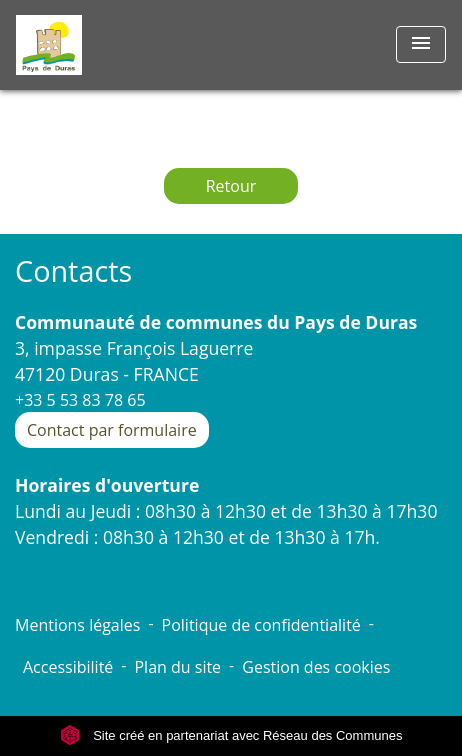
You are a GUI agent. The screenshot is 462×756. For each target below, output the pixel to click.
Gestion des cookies (316, 667)
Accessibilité (68, 667)
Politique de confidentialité (261, 625)
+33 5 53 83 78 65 (80, 400)
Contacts (73, 271)
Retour (231, 186)
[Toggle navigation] (421, 44)
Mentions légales (77, 625)
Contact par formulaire (112, 430)
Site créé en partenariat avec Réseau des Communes (231, 735)
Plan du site (177, 667)
